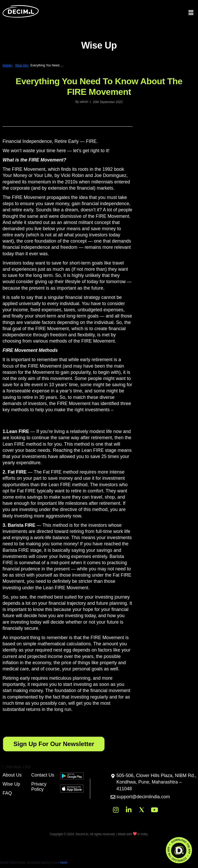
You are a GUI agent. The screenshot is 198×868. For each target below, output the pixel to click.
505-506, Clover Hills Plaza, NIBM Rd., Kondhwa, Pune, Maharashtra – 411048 (156, 782)
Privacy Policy (39, 787)
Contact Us (43, 775)
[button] (68, 570)
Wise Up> (22, 65)
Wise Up (11, 784)
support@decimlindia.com (143, 797)
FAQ (7, 793)
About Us (12, 775)
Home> (8, 65)
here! (64, 863)
